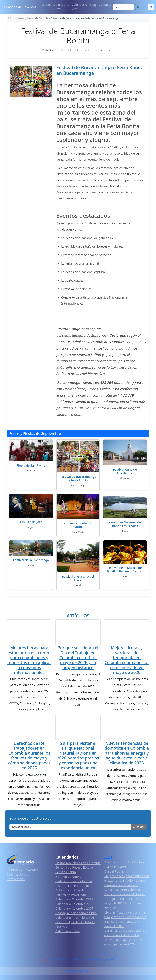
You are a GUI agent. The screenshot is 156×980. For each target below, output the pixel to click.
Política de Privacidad (71, 896)
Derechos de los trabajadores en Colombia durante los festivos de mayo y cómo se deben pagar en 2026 (29, 756)
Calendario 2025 (79, 7)
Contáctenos (16, 880)
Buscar (141, 7)
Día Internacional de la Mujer (125, 863)
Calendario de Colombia (19, 7)
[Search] (123, 7)
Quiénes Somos (18, 875)
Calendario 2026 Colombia (78, 972)
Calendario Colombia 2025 (74, 900)
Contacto (105, 5)
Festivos (45, 5)
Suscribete (139, 828)
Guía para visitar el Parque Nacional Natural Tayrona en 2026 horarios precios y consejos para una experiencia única (78, 756)
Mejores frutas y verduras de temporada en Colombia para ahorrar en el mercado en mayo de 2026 (127, 660)
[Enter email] (70, 828)
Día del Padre (114, 872)
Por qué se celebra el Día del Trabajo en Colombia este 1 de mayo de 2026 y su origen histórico (78, 658)
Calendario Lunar (68, 932)
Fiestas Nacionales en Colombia (78, 864)
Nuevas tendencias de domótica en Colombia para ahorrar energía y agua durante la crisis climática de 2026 (127, 754)
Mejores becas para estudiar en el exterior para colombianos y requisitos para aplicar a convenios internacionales (29, 660)
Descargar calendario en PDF (76, 914)
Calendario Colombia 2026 (74, 905)
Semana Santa (66, 873)
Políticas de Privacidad (23, 871)
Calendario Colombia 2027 (74, 909)
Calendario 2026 (62, 7)
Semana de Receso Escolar (74, 868)
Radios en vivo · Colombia (74, 882)
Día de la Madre (115, 868)
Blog (93, 5)
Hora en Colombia (68, 877)
